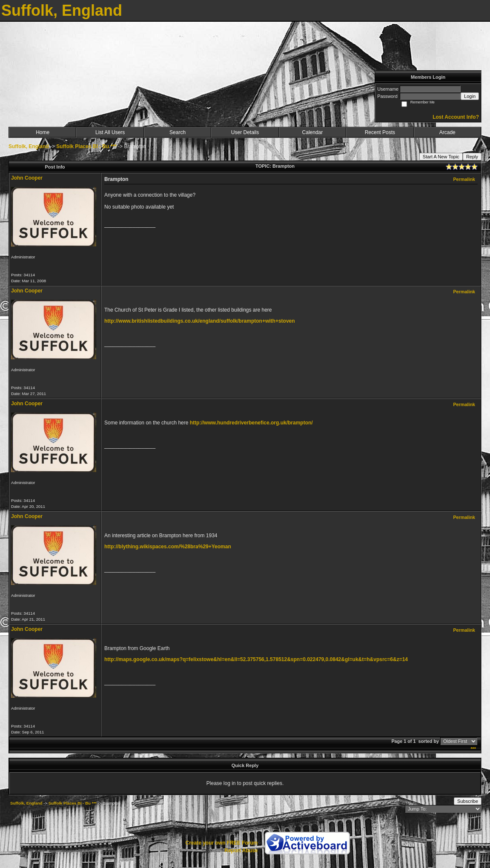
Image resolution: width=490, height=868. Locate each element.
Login (470, 96)
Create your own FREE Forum (221, 843)
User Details (245, 132)
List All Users (110, 132)
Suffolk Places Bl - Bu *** (86, 146)
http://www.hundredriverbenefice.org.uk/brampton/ (251, 423)
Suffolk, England (29, 146)
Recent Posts (380, 132)
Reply (472, 157)
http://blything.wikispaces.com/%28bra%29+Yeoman (168, 547)
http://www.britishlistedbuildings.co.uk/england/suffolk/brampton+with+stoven (200, 321)
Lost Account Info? (456, 117)
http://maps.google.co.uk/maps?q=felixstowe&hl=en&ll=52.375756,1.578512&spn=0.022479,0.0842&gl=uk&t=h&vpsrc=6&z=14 (256, 659)
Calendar (313, 132)
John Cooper (27, 178)
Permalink (464, 179)
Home (43, 132)
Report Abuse (241, 851)
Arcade (447, 132)
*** (473, 749)
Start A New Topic (441, 157)
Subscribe (468, 801)
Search (178, 132)
